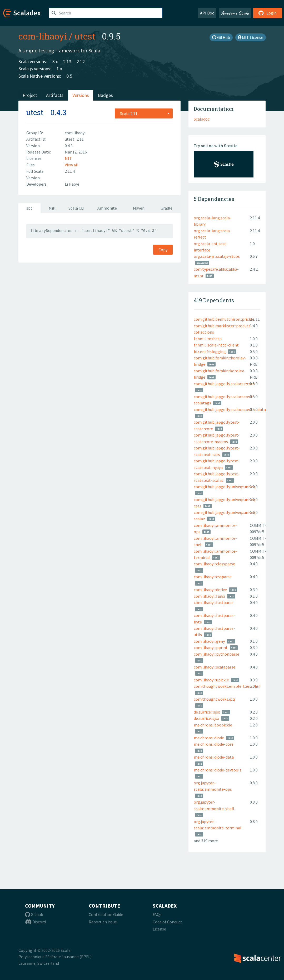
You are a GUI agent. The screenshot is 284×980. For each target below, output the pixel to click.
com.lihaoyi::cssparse (213, 577)
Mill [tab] (52, 208)
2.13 (67, 61)
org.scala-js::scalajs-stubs (217, 256)
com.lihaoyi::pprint (211, 647)
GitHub (221, 37)
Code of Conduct (167, 922)
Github (34, 914)
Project (30, 95)
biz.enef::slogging (210, 352)
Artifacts (55, 95)
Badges (105, 95)
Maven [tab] (139, 208)
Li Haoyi (72, 184)
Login (268, 13)
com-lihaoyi (43, 36)
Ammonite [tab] (107, 208)
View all (72, 165)
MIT (68, 158)
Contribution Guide (106, 914)
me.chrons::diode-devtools (218, 770)
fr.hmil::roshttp (208, 339)
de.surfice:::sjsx (207, 712)
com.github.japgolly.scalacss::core (224, 384)
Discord (35, 922)
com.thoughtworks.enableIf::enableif (227, 686)
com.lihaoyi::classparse (214, 564)
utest (85, 36)
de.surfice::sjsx (206, 718)
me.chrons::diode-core (214, 744)
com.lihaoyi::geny (209, 641)
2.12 (81, 61)
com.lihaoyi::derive (210, 590)
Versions (81, 95)
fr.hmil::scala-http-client (216, 345)
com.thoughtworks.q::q (214, 699)
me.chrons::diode (209, 738)
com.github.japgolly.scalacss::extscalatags (232, 409)
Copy (163, 250)
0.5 (69, 76)
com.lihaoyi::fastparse (214, 602)
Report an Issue (103, 922)
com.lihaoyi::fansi (209, 596)
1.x (59, 69)
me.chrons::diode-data (214, 757)
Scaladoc (202, 119)
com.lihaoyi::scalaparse (215, 667)
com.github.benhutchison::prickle (224, 319)
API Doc (207, 13)
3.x (55, 61)
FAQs (157, 914)
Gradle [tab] (166, 208)
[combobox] (144, 113)
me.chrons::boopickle (213, 725)
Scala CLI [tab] (76, 208)
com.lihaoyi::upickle (211, 680)
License (159, 929)
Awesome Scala (235, 13)
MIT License (251, 37)
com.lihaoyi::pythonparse (216, 654)
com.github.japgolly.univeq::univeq (225, 487)
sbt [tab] (29, 208)
